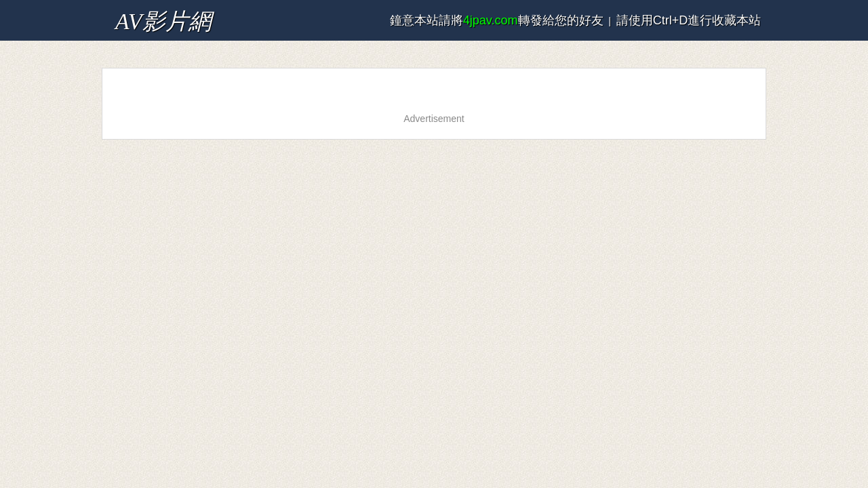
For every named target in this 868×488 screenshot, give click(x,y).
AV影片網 (137, 17)
